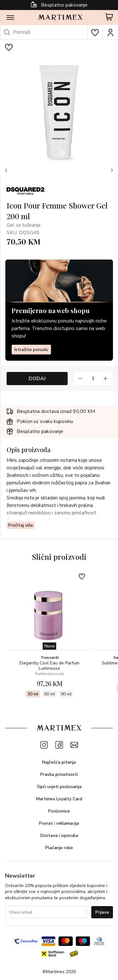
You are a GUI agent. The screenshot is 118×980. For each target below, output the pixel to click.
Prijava (102, 912)
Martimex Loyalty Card (59, 799)
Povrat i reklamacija (59, 823)
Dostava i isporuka (59, 836)
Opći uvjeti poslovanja (59, 787)
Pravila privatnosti (59, 774)
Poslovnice (59, 811)
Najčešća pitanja (59, 762)
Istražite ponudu (31, 350)
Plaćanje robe (59, 848)
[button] (6, 170)
